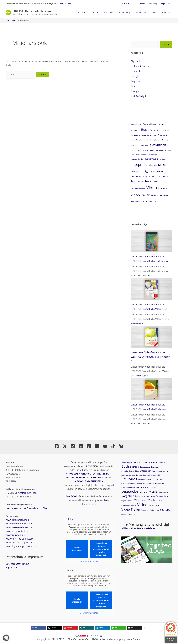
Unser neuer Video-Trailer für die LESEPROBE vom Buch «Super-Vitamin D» (151, 357)
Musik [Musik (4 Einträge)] (162, 165)
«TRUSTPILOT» (104, 474)
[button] (146, 13)
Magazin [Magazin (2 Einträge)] (153, 165)
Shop (166, 13)
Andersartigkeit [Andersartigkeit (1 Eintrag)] (136, 124)
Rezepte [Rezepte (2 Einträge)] (159, 171)
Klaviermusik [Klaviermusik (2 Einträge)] (152, 159)
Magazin (98, 13)
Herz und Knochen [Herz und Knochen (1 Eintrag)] (137, 159)
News (155, 13)
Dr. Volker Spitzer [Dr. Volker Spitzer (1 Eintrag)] (146, 135)
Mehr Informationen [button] (89, 561)
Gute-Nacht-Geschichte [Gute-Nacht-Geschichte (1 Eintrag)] (139, 155)
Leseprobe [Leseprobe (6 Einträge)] (139, 164)
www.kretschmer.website (19, 524)
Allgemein (136, 61)
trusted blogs (96, 636)
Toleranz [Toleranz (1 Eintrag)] (141, 182)
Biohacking (127, 13)
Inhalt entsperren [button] (77, 549)
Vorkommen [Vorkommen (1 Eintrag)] (164, 196)
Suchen (166, 44)
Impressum (166, 3)
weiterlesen (144, 275)
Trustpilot (69, 519)
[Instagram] (73, 446)
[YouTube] (105, 446)
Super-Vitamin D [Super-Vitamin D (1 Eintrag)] (162, 177)
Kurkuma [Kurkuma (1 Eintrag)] (162, 159)
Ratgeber (112, 13)
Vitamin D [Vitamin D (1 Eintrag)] (154, 196)
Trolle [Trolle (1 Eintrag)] (156, 182)
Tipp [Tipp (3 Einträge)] (133, 181)
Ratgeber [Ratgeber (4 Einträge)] (148, 171)
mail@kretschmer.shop (25, 493)
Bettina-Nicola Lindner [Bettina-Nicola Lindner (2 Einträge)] (154, 124)
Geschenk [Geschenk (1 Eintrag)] (134, 145)
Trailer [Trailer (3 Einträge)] (149, 181)
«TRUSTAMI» (73, 474)
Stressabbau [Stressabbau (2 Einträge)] (149, 176)
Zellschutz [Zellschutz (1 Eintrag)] (152, 201)
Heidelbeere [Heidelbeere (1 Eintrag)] (153, 155)
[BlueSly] (121, 446)
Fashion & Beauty (140, 66)
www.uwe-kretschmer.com (19, 527)
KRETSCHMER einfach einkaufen (35, 11)
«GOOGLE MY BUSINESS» (89, 481)
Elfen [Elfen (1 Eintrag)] (155, 135)
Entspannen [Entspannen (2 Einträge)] (163, 135)
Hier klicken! (66, 3)
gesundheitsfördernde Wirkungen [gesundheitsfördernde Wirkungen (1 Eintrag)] (143, 150)
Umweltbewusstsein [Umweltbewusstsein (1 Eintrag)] (138, 189)
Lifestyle (135, 76)
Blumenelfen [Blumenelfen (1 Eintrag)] (135, 130)
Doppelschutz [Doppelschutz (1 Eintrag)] (165, 130)
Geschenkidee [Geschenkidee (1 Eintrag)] (144, 145)
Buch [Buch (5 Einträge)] (145, 130)
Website (128, 3)
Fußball (142, 13)
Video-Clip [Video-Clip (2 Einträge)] (163, 188)
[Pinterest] (89, 446)
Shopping (136, 91)
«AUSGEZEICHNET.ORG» (79, 477)
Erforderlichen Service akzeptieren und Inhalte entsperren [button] (101, 549)
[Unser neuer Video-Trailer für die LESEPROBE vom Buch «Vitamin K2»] (152, 289)
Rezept (134, 86)
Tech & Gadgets (139, 96)
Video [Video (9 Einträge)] (152, 188)
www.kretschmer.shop (17, 520)
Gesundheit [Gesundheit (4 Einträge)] (158, 145)
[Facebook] (57, 446)
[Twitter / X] (65, 446)
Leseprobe (136, 71)
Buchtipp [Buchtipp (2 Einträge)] (154, 130)
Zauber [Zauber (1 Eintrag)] (145, 201)
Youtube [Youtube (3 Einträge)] (136, 201)
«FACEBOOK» (100, 477)
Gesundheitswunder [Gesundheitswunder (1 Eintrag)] (163, 150)
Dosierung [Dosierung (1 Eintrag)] (134, 135)
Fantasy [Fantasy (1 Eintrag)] (165, 140)
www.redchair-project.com (19, 542)
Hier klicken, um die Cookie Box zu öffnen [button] (27, 508)
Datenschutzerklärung (150, 3)
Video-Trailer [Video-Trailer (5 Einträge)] (140, 195)
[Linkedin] (97, 446)
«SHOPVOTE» (88, 474)
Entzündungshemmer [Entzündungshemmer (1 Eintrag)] (138, 140)
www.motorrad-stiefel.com (19, 539)
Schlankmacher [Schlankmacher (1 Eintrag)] (136, 177)
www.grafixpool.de (15, 535)
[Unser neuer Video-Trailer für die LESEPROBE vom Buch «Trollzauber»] (152, 241)
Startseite (85, 13)
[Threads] (81, 446)
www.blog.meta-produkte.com (21, 546)
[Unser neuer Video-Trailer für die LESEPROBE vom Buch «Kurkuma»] (152, 389)
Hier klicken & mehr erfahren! (140, 528)
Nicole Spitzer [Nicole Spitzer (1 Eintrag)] (136, 172)
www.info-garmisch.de (17, 531)
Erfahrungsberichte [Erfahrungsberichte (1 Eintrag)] (154, 140)
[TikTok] (113, 446)
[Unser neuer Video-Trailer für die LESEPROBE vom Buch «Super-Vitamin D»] (152, 337)
